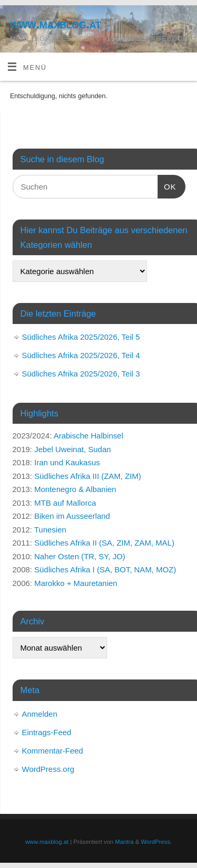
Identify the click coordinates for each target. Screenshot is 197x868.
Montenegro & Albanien (75, 489)
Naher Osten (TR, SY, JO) (80, 556)
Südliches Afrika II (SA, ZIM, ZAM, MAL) (104, 543)
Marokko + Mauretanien (76, 583)
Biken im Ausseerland (72, 516)
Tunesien (50, 530)
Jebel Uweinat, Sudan (72, 449)
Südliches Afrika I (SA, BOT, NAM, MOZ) (105, 569)
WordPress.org (48, 769)
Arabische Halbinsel (89, 436)
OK (167, 185)
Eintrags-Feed (47, 732)
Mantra (124, 842)
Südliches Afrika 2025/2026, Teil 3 (81, 374)
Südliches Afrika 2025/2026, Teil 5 (81, 337)
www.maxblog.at (55, 24)
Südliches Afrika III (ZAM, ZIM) (87, 476)
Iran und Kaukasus (67, 462)
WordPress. (156, 842)
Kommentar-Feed (53, 751)
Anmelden (40, 714)
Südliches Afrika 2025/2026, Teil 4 (81, 355)
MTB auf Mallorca (65, 503)
